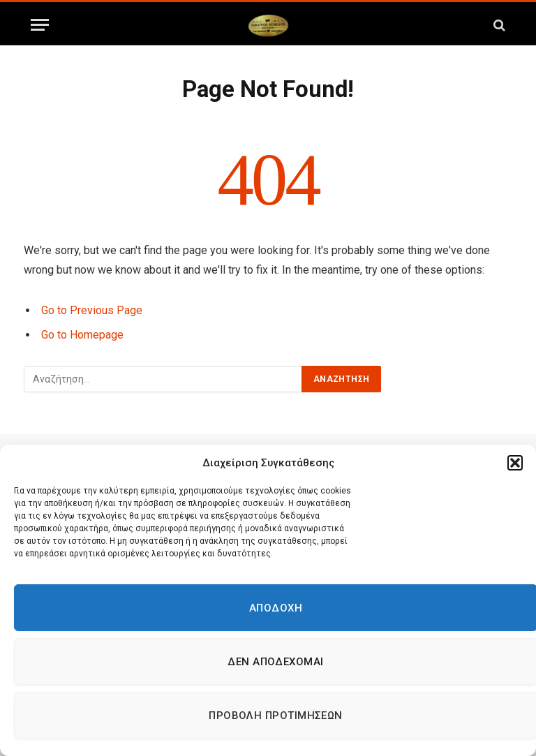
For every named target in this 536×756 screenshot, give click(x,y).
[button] (515, 463)
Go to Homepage (82, 335)
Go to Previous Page (92, 310)
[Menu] (40, 25)
